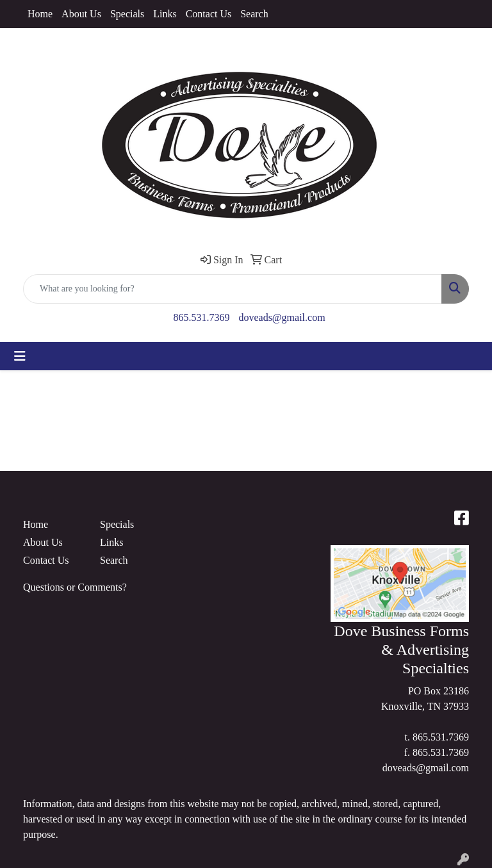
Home (40, 14)
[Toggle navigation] (20, 356)
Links (165, 14)
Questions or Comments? (75, 587)
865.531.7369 (201, 317)
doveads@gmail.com (282, 317)
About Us (81, 14)
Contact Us (209, 14)
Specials (127, 14)
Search (254, 14)
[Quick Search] (233, 289)
